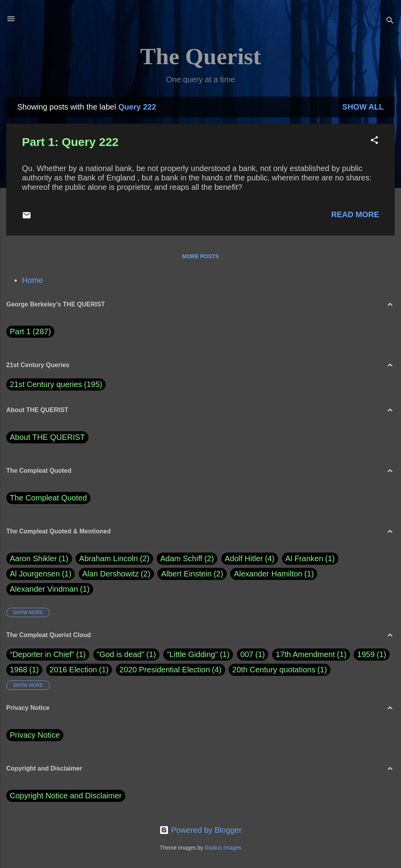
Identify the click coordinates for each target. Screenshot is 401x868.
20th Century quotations (274, 670)
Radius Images (223, 848)
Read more (355, 214)
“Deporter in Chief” (42, 654)
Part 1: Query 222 (70, 142)
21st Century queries (46, 384)
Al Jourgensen (41, 574)
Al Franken (310, 559)
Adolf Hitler (250, 559)
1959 (366, 654)
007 (247, 654)
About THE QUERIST (47, 437)
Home (32, 280)
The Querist (200, 56)
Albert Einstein (192, 574)
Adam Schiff (187, 559)
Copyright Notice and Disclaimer (66, 796)
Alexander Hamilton (274, 574)
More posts (200, 256)
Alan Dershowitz (116, 574)
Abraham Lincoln (114, 559)
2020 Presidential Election (165, 670)
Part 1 (30, 332)
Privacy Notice (35, 735)
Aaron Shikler (39, 559)
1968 (19, 670)
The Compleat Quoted (48, 498)
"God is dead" (121, 654)
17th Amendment (305, 654)
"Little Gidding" (192, 654)
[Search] (390, 21)
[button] (374, 141)
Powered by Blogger (200, 830)
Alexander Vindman (50, 589)
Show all (363, 107)
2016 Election (73, 670)
